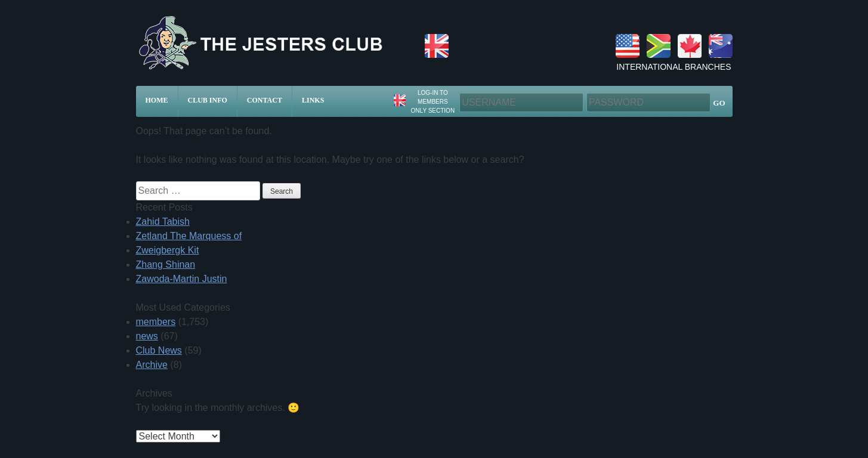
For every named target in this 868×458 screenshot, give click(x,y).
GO (719, 103)
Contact (265, 100)
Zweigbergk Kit (168, 250)
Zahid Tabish (163, 222)
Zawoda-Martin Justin (182, 279)
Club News (159, 350)
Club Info (208, 100)
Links (313, 100)
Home (157, 100)
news (147, 336)
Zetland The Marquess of (189, 236)
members (156, 322)
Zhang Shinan (166, 264)
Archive (152, 365)
